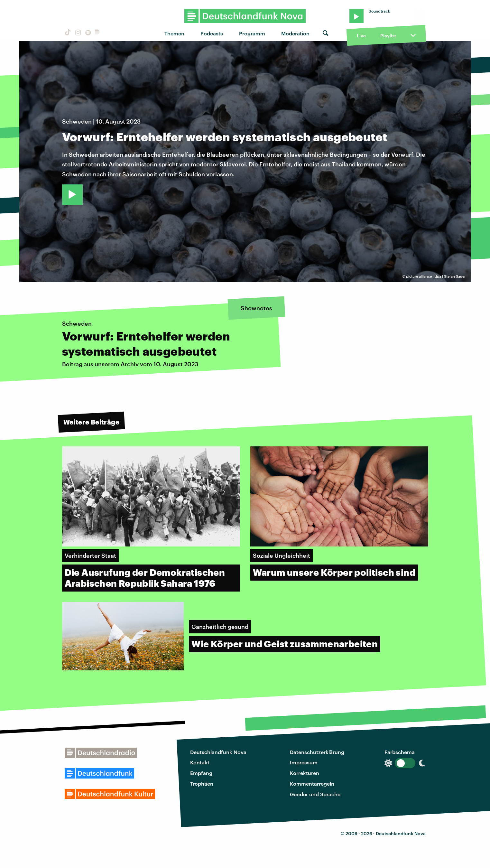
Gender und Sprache (315, 794)
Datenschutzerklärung (317, 752)
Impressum (304, 762)
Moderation (295, 33)
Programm (252, 33)
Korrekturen (305, 773)
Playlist (388, 36)
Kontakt (200, 762)
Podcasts (212, 33)
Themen (174, 33)
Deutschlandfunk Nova (218, 752)
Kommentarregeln (312, 784)
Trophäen (202, 784)
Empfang (201, 773)
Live (361, 36)
